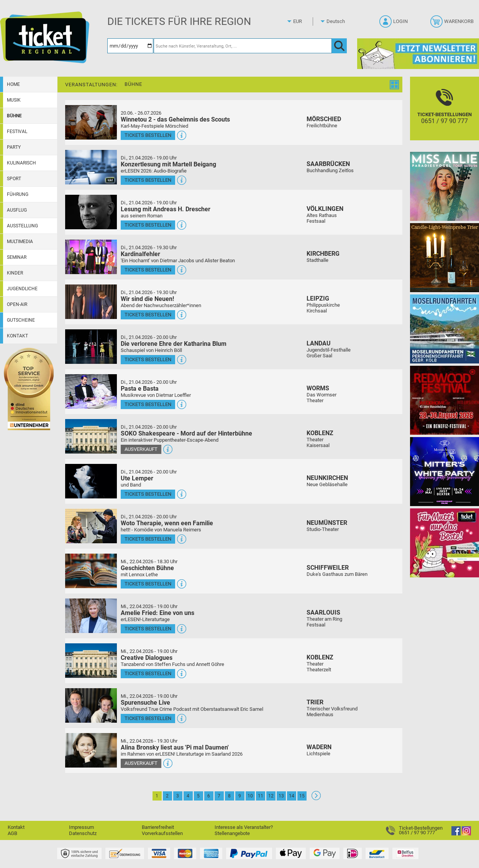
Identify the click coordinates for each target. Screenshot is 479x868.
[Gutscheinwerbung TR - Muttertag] (445, 543)
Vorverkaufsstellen (162, 833)
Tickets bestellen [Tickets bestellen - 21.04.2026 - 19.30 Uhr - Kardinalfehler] (148, 270)
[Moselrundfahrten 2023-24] (445, 329)
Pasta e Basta (140, 389)
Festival (17, 132)
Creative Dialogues (147, 658)
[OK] (339, 46)
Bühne (14, 116)
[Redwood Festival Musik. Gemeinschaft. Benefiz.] (445, 400)
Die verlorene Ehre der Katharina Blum (174, 344)
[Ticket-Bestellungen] (445, 115)
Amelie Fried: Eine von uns (157, 613)
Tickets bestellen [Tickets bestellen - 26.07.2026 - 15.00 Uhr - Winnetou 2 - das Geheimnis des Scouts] (148, 135)
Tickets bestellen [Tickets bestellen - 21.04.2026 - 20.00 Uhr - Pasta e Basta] (148, 404)
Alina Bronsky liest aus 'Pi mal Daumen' (175, 747)
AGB (12, 833)
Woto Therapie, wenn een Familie (167, 523)
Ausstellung (22, 226)
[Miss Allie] (445, 186)
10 (250, 796)
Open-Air (17, 304)
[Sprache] (338, 21)
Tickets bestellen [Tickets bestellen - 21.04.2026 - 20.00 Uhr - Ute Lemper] (148, 494)
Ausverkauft (141, 449)
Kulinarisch (21, 163)
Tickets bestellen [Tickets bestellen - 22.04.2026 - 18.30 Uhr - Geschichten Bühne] (148, 584)
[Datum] (130, 46)
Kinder (15, 273)
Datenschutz (83, 833)
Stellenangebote (232, 833)
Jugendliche (22, 289)
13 (281, 796)
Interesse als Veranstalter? (244, 827)
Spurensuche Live (145, 703)
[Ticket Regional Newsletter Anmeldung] (418, 53)
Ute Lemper (137, 478)
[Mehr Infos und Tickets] (91, 122)
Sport (14, 179)
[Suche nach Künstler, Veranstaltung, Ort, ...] (243, 46)
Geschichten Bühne (147, 568)
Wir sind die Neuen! (147, 299)
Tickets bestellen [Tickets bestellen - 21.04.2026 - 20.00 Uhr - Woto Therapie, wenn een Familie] (148, 539)
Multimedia (20, 242)
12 (271, 796)
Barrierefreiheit (158, 827)
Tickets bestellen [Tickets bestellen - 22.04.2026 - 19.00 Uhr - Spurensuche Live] (148, 718)
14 (292, 796)
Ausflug (17, 210)
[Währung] (305, 21)
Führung (18, 194)
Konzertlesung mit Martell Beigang (168, 164)
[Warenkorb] (453, 24)
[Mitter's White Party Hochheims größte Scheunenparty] (445, 471)
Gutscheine (21, 320)
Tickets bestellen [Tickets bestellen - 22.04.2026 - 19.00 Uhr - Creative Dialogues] (148, 673)
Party (14, 147)
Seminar (17, 257)
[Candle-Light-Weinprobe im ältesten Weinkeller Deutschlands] (445, 257)
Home (13, 84)
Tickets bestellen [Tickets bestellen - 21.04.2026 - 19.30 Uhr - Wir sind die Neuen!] (148, 315)
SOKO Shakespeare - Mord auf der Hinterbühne (186, 433)
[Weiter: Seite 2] (316, 798)
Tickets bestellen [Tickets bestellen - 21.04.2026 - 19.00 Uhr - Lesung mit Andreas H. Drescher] (148, 225)
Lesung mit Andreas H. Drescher (166, 209)
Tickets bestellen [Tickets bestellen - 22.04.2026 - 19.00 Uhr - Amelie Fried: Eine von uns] (148, 629)
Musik (14, 100)
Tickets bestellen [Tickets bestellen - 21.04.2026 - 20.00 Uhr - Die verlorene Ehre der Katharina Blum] (148, 359)
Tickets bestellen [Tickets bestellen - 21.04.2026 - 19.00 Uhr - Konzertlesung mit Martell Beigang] (148, 180)
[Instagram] (466, 834)
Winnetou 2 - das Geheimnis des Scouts (175, 119)
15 (302, 796)
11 (261, 796)
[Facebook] (456, 834)
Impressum (81, 827)
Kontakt (17, 336)
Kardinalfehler (140, 254)
